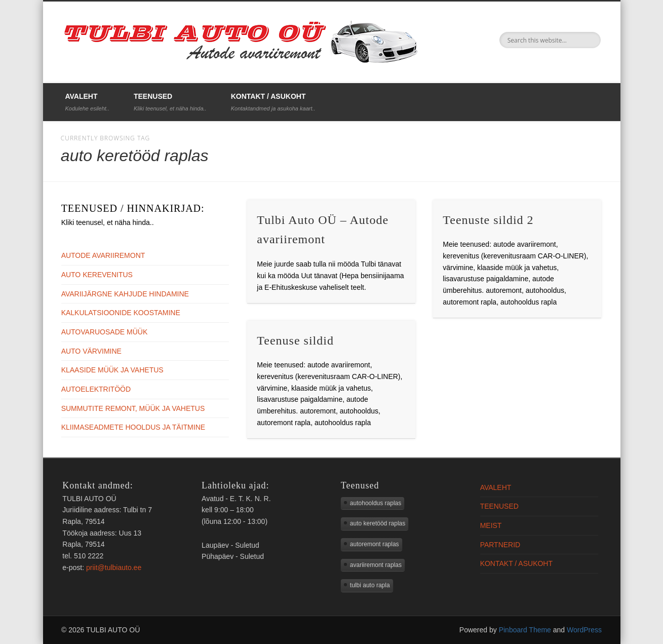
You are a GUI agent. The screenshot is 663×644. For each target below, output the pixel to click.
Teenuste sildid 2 (488, 220)
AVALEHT (87, 102)
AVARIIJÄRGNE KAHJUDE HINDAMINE (125, 294)
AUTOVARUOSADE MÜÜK (105, 332)
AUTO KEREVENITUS (97, 275)
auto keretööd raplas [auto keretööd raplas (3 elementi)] (378, 523)
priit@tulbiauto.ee (114, 567)
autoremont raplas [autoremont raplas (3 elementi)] (375, 544)
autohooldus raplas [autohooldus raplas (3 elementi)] (376, 503)
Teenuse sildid (295, 340)
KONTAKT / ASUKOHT (273, 102)
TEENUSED (170, 102)
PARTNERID (500, 545)
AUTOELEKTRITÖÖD (96, 389)
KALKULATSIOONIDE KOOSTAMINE (121, 313)
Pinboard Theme (525, 630)
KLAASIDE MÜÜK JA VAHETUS (112, 370)
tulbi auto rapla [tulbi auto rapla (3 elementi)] (370, 585)
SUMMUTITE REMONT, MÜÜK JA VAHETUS (133, 408)
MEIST (491, 525)
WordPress (584, 630)
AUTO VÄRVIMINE (91, 351)
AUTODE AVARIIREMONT (103, 255)
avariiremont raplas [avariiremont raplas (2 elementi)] (376, 565)
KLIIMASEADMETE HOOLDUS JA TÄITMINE (133, 427)
